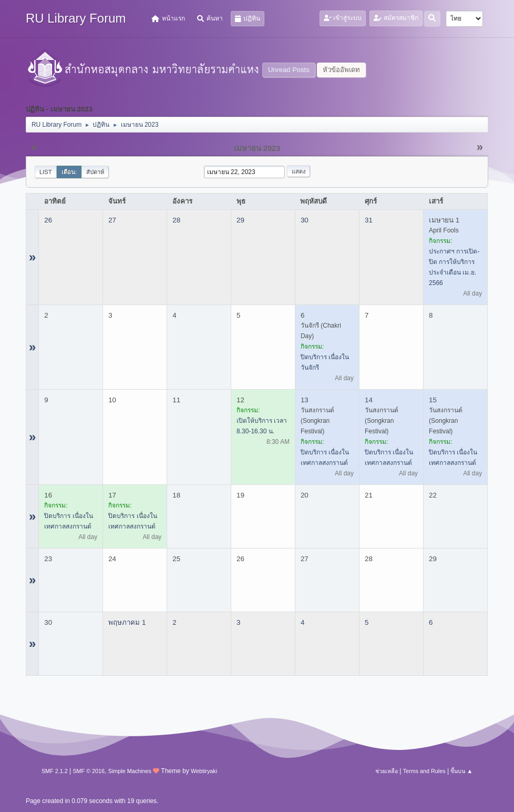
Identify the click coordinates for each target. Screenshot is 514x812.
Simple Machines (130, 771)
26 (48, 220)
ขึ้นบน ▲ (461, 771)
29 (240, 220)
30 (305, 220)
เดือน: (69, 172)
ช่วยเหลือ (387, 771)
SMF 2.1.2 (55, 771)
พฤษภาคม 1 (127, 622)
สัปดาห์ (95, 172)
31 (369, 220)
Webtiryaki (204, 771)
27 (112, 220)
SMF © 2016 (89, 771)
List (46, 172)
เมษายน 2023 (257, 148)
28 (176, 220)
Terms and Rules (424, 771)
